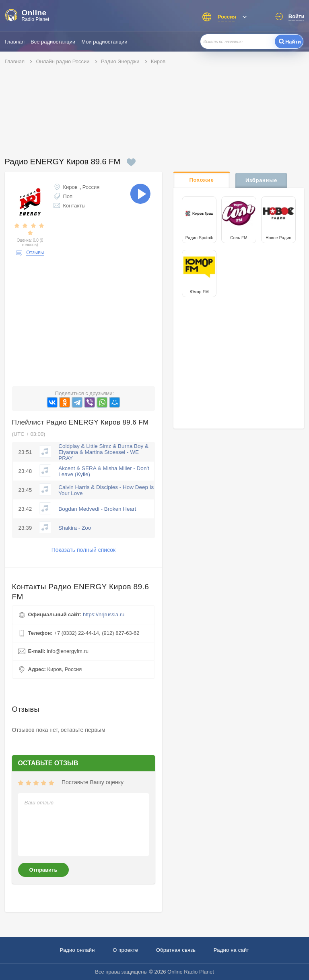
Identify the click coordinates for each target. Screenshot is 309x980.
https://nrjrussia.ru (104, 614)
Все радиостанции (53, 42)
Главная (15, 42)
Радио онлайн (77, 950)
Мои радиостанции (104, 42)
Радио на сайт (232, 950)
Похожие (201, 180)
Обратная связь (176, 950)
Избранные (261, 180)
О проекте (125, 950)
